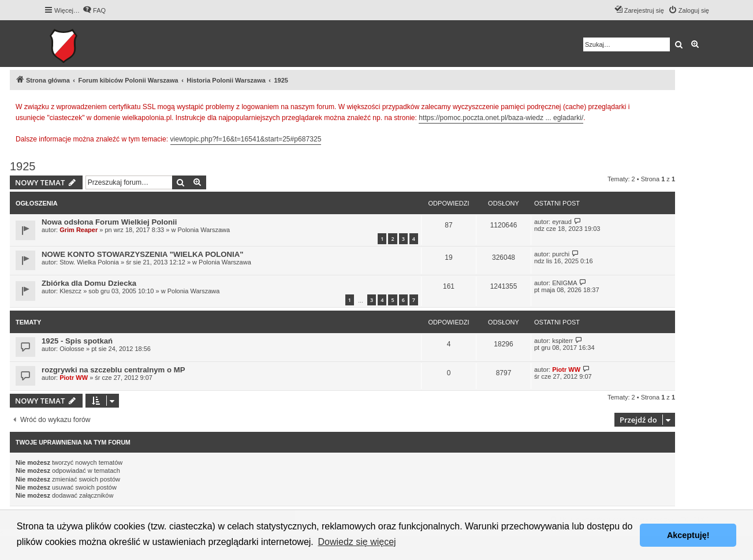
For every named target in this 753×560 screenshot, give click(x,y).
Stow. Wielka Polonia (89, 262)
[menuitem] (94, 10)
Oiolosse (72, 349)
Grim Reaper (79, 230)
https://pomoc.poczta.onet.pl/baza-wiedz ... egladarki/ (501, 118)
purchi (561, 254)
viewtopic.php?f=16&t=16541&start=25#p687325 (246, 139)
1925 (23, 166)
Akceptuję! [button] (688, 535)
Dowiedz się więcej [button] (357, 542)
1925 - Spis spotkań (77, 341)
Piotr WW (74, 378)
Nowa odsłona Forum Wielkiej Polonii (109, 222)
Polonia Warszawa (204, 230)
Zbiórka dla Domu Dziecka (89, 283)
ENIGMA (564, 283)
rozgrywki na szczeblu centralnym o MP (113, 370)
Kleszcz (70, 291)
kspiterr (562, 341)
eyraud (562, 222)
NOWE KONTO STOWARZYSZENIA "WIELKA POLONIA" (143, 254)
